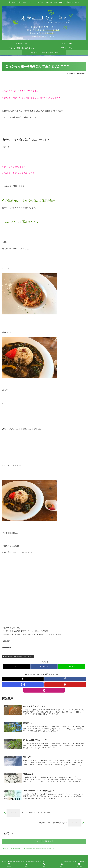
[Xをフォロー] (23, 679)
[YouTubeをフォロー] (65, 685)
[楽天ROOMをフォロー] (44, 690)
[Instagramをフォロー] (23, 685)
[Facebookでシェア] (44, 667)
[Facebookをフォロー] (65, 679)
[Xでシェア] (16, 667)
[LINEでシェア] (72, 667)
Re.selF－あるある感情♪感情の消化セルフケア (18, 657)
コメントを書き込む (44, 841)
